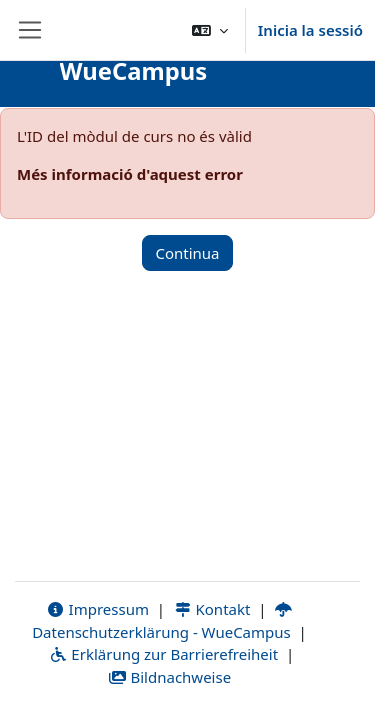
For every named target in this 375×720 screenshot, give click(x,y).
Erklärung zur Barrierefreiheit (163, 654)
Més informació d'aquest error (130, 174)
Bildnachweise (169, 677)
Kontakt (212, 609)
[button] (210, 30)
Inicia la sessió (310, 30)
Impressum (97, 609)
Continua (187, 253)
